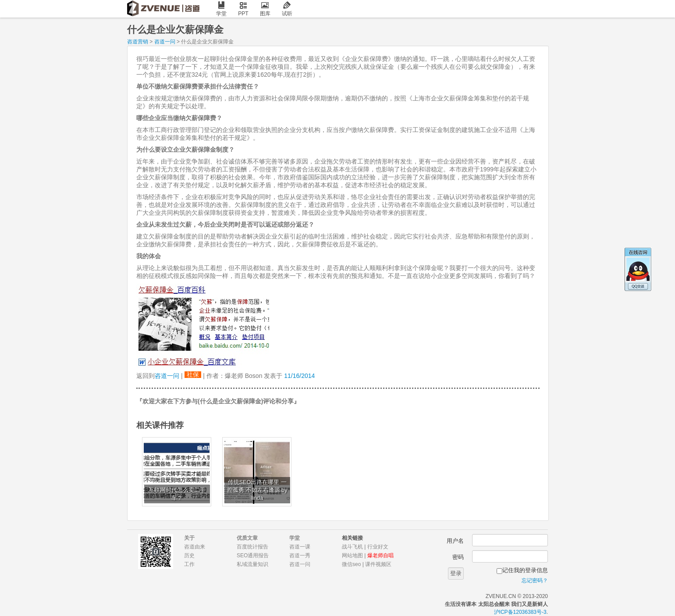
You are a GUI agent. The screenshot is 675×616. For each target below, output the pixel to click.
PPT (243, 9)
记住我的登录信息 (525, 570)
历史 (189, 555)
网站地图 (352, 555)
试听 (287, 9)
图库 (265, 9)
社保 (193, 375)
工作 (189, 564)
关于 (189, 538)
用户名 (455, 541)
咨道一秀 (300, 555)
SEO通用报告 (253, 555)
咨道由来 (195, 547)
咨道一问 (165, 42)
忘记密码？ (535, 580)
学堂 (221, 9)
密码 (458, 557)
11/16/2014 (299, 376)
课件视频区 (378, 564)
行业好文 (378, 547)
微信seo (351, 564)
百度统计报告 (252, 547)
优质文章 (247, 538)
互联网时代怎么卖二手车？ (177, 494)
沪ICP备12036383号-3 (520, 612)
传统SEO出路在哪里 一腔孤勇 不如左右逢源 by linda (257, 490)
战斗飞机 (352, 547)
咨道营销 (138, 42)
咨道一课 (300, 547)
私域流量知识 (252, 564)
